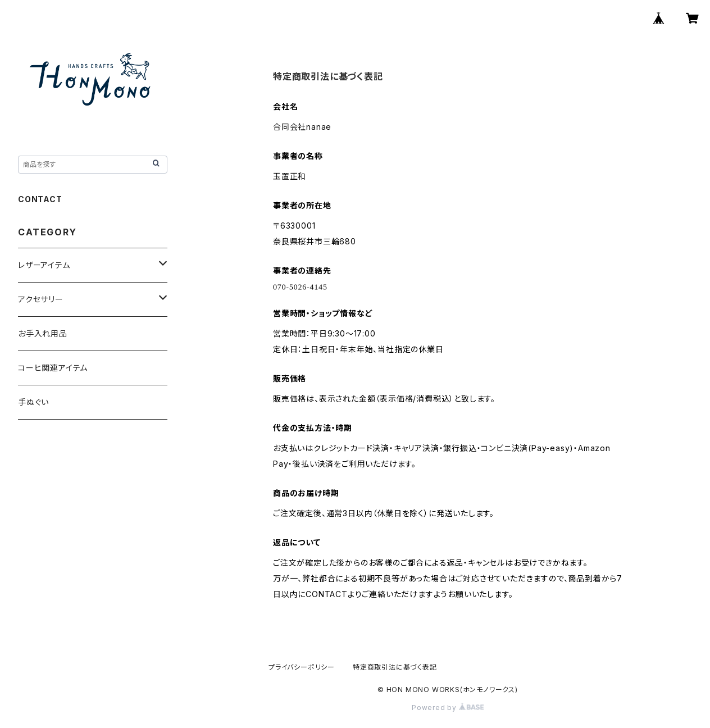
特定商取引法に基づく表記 (395, 667)
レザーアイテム (44, 265)
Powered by (448, 707)
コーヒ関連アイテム (53, 368)
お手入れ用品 (43, 333)
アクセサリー (41, 299)
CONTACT (40, 199)
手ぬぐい (33, 402)
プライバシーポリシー (302, 667)
